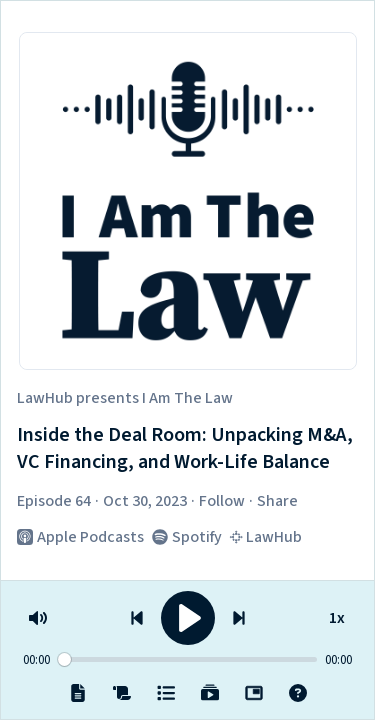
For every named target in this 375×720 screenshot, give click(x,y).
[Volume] (38, 618)
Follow (222, 501)
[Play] (188, 618)
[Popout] (254, 693)
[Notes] (78, 693)
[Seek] (187, 659)
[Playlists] (210, 693)
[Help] (298, 693)
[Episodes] (166, 693)
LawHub (45, 398)
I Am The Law (187, 398)
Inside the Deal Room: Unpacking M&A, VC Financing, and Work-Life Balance (185, 449)
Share (277, 501)
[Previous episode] (137, 618)
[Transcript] (122, 693)
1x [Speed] (337, 614)
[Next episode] (239, 618)
